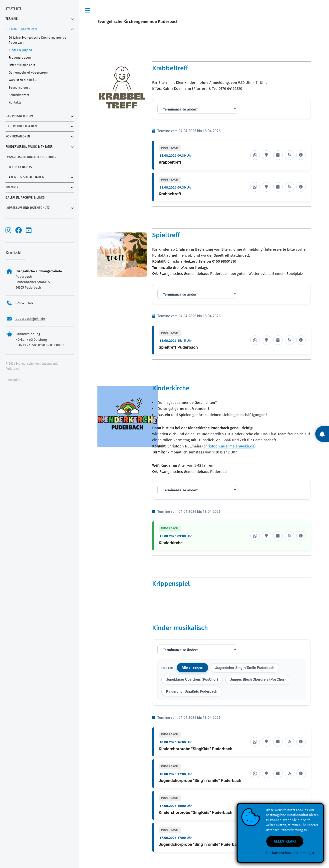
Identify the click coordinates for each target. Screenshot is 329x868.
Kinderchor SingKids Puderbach (192, 692)
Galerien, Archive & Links (25, 198)
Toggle (87, 10)
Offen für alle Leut (22, 65)
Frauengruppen (20, 58)
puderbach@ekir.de (30, 319)
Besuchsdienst (19, 88)
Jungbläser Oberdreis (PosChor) (192, 680)
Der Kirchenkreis (19, 167)
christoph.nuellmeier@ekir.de (229, 446)
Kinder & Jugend (20, 50)
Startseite (13, 9)
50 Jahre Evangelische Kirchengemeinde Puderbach (37, 40)
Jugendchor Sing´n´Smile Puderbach (245, 668)
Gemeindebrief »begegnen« (29, 73)
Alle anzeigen (192, 668)
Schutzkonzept (19, 95)
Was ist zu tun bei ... (23, 80)
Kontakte (15, 103)
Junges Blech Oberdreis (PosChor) (258, 680)
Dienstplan (13, 380)
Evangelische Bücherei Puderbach (32, 157)
